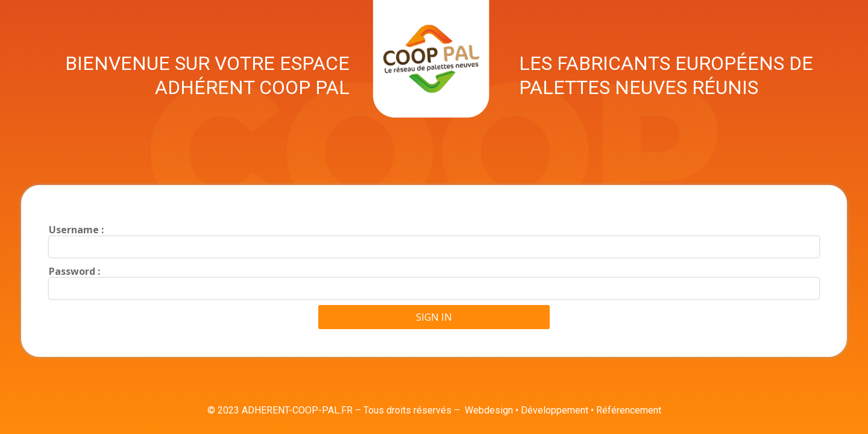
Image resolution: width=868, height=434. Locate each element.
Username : (76, 230)
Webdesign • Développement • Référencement (563, 410)
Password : (74, 271)
